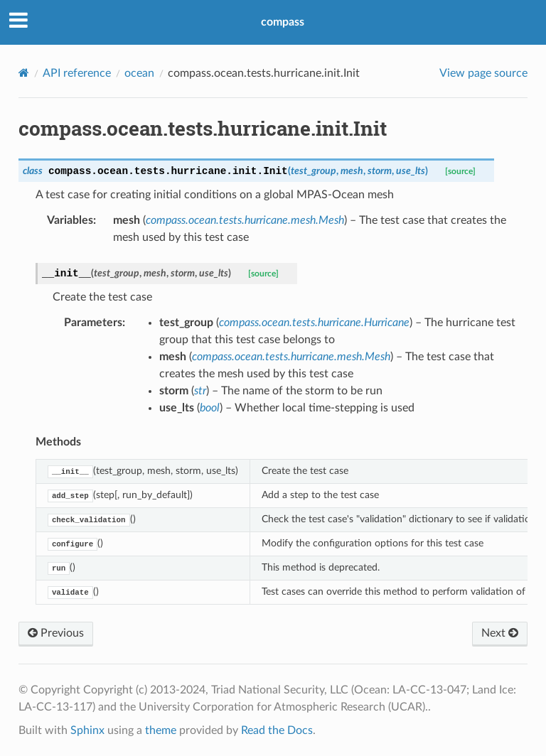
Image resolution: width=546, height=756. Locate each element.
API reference (77, 73)
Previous (56, 633)
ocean (139, 73)
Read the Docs (277, 730)
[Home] (24, 73)
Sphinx (87, 730)
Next (500, 633)
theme (161, 730)
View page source (483, 73)
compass (283, 22)
